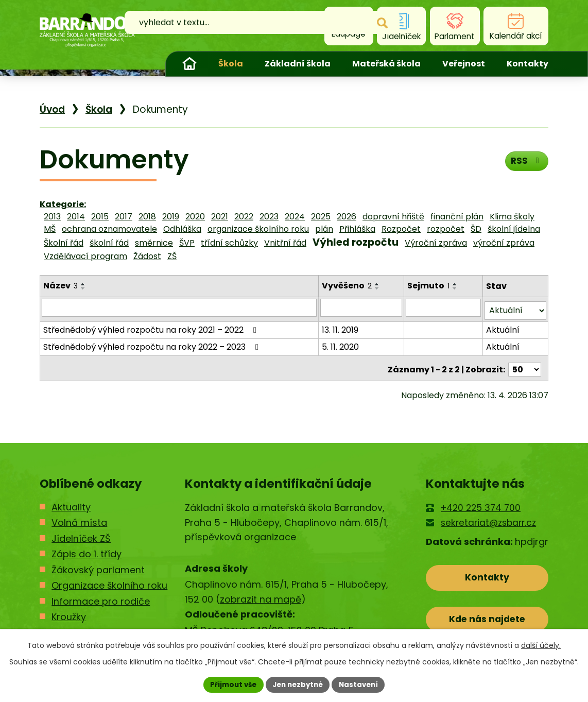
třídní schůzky (229, 243)
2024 (295, 217)
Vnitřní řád (285, 243)
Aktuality (71, 502)
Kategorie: (63, 204)
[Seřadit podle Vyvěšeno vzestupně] (378, 284)
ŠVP (187, 243)
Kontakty (528, 64)
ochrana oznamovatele (109, 229)
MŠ (50, 229)
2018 (147, 217)
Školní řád (64, 243)
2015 (100, 217)
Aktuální (503, 327)
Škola (231, 64)
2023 (269, 217)
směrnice (154, 243)
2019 (171, 217)
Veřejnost (464, 64)
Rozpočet (401, 229)
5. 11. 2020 (341, 344)
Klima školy (512, 217)
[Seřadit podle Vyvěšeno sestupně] (378, 288)
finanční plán (457, 217)
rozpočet (446, 229)
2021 (220, 217)
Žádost (147, 256)
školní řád (109, 243)
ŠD (476, 229)
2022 (244, 217)
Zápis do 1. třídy (87, 549)
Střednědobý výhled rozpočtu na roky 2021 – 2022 (152, 327)
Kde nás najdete (487, 617)
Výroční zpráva (436, 243)
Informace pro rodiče (101, 596)
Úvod (189, 64)
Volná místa (79, 517)
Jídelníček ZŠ (81, 533)
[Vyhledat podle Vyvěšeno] (362, 307)
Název (60, 286)
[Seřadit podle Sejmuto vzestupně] (456, 284)
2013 (52, 217)
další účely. (541, 644)
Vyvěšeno (347, 286)
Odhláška (182, 229)
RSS (525, 163)
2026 (347, 217)
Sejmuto (429, 286)
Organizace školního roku (109, 580)
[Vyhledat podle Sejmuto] (444, 307)
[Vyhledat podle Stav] (516, 308)
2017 (124, 217)
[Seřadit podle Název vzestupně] (83, 284)
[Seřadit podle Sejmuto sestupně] (456, 288)
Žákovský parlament (98, 565)
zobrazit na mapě (261, 594)
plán (324, 229)
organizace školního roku (258, 229)
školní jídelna (514, 229)
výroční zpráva (504, 243)
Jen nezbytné (298, 684)
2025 (321, 217)
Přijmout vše (230, 684)
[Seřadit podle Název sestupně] (83, 288)
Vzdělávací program (85, 256)
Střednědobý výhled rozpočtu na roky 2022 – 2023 (153, 344)
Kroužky (69, 612)
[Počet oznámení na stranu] (525, 364)
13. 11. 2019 (341, 327)
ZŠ (172, 256)
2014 (76, 217)
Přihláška (357, 229)
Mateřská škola (386, 64)
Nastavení (362, 684)
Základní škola (298, 64)
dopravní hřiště (393, 217)
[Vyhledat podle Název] (179, 307)
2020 (195, 217)
